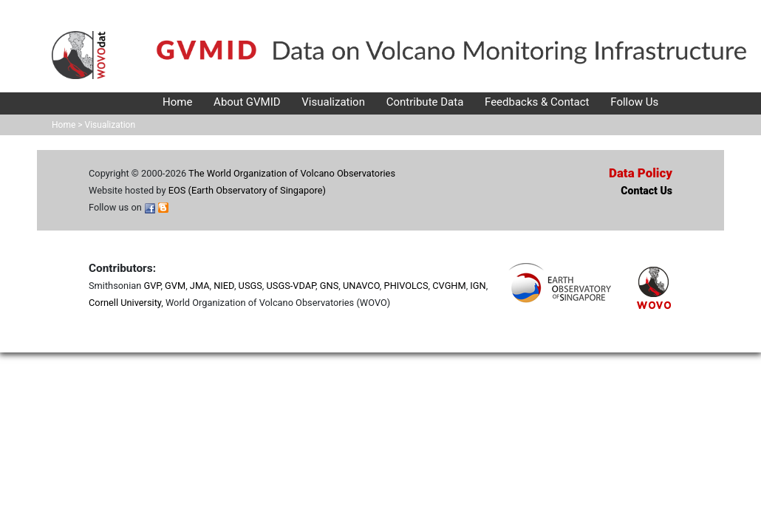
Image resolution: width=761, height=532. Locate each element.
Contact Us (646, 191)
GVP (152, 286)
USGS (250, 286)
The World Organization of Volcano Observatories (292, 173)
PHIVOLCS (406, 286)
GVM (175, 286)
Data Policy (641, 173)
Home (64, 125)
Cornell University (125, 303)
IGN (478, 286)
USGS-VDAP (291, 286)
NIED (224, 286)
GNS (329, 286)
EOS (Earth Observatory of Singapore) (247, 190)
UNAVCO (361, 286)
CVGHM (449, 286)
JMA (200, 286)
